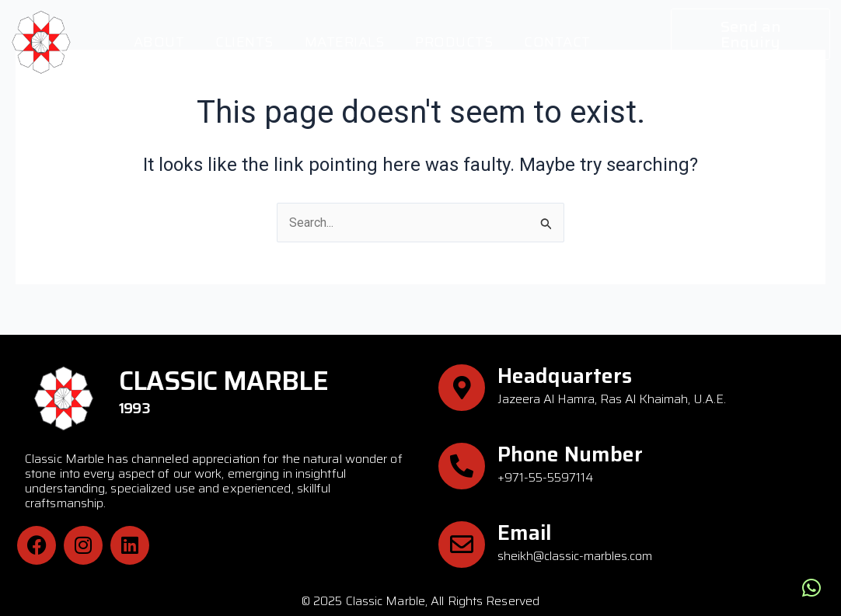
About (159, 42)
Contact (557, 42)
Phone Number (570, 454)
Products (454, 42)
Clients (244, 42)
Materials (345, 42)
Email (525, 532)
